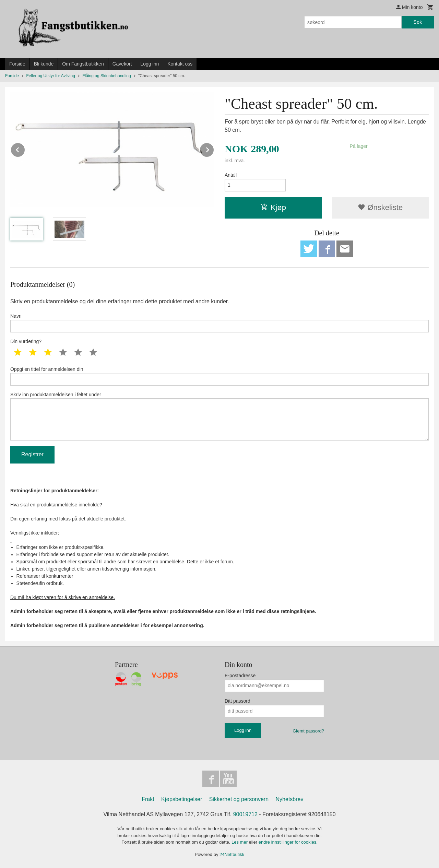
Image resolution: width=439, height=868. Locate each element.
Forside (17, 64)
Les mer (240, 842)
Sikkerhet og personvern (239, 799)
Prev (25, 149)
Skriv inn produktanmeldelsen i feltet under (219, 416)
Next (214, 149)
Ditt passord (238, 701)
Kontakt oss (180, 64)
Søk (418, 22)
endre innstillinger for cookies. (288, 842)
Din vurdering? (26, 341)
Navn (219, 323)
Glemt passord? (308, 731)
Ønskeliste (380, 207)
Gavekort (122, 64)
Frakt (148, 799)
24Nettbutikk (232, 854)
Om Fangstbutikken (83, 64)
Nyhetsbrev (290, 799)
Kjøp (273, 207)
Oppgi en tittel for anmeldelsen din (219, 376)
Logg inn (150, 64)
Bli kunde (44, 64)
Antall (231, 175)
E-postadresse (240, 676)
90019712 (245, 814)
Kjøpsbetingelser (182, 799)
